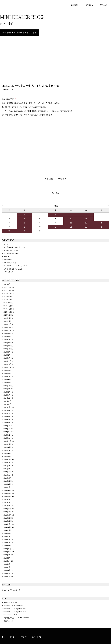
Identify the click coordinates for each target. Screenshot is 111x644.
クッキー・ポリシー (9, 637)
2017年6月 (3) (8, 417)
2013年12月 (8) (8, 546)
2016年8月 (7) (8, 447)
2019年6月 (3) (8, 343)
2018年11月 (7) (8, 364)
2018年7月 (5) (8, 377)
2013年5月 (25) (9, 567)
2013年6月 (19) (9, 564)
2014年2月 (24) (9, 540)
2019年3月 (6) (8, 352)
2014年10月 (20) (9, 515)
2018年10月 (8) (9, 367)
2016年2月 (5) (8, 466)
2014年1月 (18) (9, 543)
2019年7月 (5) (8, 340)
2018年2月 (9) (8, 392)
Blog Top (55, 193)
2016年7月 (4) (8, 450)
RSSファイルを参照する (12, 590)
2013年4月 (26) (9, 570)
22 (24, 227)
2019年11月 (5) (9, 327)
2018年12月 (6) (9, 361)
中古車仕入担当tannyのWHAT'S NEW (16, 618)
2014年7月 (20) (9, 524)
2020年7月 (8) (8, 303)
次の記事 (61, 179)
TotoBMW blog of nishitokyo (13, 606)
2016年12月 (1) (8, 435)
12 (86, 219)
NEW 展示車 (8, 272)
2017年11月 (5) (8, 401)
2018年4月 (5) (8, 386)
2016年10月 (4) (9, 441)
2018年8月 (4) (8, 374)
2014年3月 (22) (8, 537)
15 (24, 223)
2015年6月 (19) (9, 490)
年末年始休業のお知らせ (12, 254)
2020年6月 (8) (8, 306)
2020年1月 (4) (8, 321)
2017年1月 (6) (8, 432)
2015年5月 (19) (9, 493)
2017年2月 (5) (8, 429)
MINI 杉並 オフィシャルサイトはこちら (19, 33)
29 (24, 231)
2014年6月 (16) (9, 527)
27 (101, 227)
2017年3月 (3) (8, 426)
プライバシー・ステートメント (32, 637)
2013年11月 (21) (9, 549)
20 (101, 223)
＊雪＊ (6, 244)
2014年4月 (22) (9, 533)
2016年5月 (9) (8, 457)
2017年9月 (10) (9, 407)
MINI (9, 5)
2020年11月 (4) (9, 290)
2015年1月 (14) (9, 506)
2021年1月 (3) (8, 284)
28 (9, 231)
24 (55, 227)
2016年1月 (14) (9, 469)
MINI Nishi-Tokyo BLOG (11, 603)
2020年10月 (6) (9, 294)
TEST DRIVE (8, 260)
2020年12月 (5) (9, 287)
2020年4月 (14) (9, 312)
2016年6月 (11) (9, 453)
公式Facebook (8, 621)
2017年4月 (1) (8, 423)
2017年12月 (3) (8, 398)
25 (71, 227)
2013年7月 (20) (9, 561)
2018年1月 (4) (8, 395)
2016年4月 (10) (9, 460)
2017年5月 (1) (8, 420)
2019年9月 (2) (8, 334)
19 (86, 223)
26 (86, 227)
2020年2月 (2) (8, 318)
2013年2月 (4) (8, 576)
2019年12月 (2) (8, 324)
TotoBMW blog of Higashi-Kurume (15, 609)
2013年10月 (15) (9, 552)
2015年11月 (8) (9, 475)
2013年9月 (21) (8, 555)
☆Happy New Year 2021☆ (12, 250)
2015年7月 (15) (9, 487)
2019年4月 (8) (8, 349)
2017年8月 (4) (8, 410)
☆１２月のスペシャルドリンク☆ (15, 266)
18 (71, 223)
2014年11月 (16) (9, 512)
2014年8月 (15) (9, 521)
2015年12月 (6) (9, 472)
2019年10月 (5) (9, 330)
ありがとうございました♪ (13, 269)
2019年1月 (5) (8, 358)
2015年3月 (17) (8, 500)
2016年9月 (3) (8, 444)
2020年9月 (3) (8, 297)
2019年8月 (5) (8, 337)
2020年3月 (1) (8, 315)
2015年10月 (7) (9, 478)
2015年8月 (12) (9, 484)
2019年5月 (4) (8, 346)
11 (71, 219)
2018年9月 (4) (8, 370)
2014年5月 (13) (9, 530)
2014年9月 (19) (9, 518)
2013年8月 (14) (9, 558)
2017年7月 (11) (8, 413)
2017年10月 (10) (9, 404)
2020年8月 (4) (8, 300)
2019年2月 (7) (8, 355)
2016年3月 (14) (9, 463)
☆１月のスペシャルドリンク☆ (14, 247)
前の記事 (50, 179)
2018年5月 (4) (8, 383)
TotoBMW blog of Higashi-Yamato (15, 612)
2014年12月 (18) (9, 509)
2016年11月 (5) (9, 438)
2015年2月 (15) (9, 503)
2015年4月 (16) (9, 497)
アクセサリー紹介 (10, 263)
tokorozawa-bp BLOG (11, 615)
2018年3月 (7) (8, 389)
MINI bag (7, 257)
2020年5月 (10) (9, 309)
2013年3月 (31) (8, 573)
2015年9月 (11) (9, 481)
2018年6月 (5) (8, 380)
